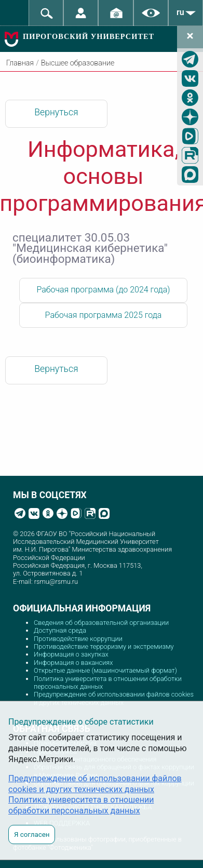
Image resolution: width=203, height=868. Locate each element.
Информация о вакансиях (73, 663)
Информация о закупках (71, 654)
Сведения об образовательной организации (101, 623)
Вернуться (56, 112)
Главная (20, 63)
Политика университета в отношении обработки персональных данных (81, 805)
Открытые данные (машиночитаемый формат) (105, 670)
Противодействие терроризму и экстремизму (104, 646)
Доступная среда (60, 630)
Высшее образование (78, 63)
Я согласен (32, 834)
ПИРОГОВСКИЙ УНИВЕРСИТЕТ (89, 36)
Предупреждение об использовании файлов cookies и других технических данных (114, 698)
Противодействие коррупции (78, 639)
